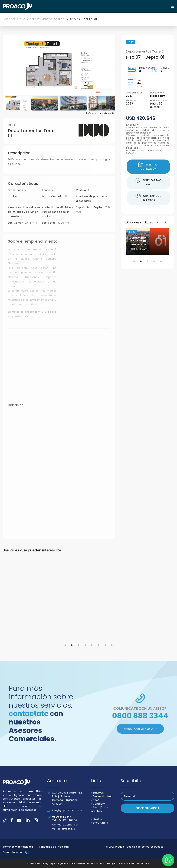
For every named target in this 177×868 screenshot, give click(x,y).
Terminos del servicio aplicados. (134, 863)
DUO (23, 19)
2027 (132, 232)
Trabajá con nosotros (99, 809)
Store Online (100, 823)
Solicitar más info (148, 182)
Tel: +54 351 (65, 820)
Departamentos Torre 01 (48, 19)
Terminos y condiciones (18, 847)
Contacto (98, 804)
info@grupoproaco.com (67, 810)
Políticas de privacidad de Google (98, 863)
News (95, 800)
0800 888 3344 (62, 817)
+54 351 (64, 829)
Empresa (97, 793)
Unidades (9, 19)
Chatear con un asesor (148, 198)
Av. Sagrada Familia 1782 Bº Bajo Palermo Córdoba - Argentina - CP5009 (67, 798)
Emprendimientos (103, 796)
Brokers (96, 819)
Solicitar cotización (148, 167)
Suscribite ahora (147, 808)
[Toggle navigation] (173, 6)
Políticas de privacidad (54, 847)
